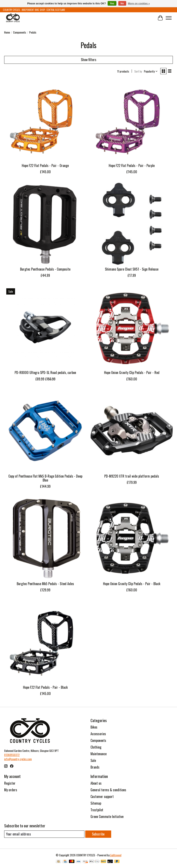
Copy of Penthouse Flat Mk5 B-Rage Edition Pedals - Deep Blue (45, 478)
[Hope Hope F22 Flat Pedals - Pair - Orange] (45, 120)
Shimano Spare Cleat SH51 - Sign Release (132, 269)
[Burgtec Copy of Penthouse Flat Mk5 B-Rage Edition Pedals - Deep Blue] (45, 431)
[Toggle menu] (169, 18)
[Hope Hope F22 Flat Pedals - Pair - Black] (45, 642)
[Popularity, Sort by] (151, 71)
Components (20, 32)
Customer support (102, 797)
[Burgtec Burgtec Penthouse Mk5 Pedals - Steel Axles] (45, 538)
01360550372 (12, 755)
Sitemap (96, 803)
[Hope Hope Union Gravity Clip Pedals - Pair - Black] (132, 538)
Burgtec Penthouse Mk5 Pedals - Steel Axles (45, 584)
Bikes (94, 727)
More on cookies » (139, 4)
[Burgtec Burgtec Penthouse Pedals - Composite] (45, 224)
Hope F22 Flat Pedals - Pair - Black (45, 687)
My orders (11, 790)
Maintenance (99, 754)
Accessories (98, 734)
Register (10, 783)
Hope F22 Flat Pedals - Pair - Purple (132, 166)
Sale (93, 760)
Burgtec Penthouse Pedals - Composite (45, 269)
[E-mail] (44, 834)
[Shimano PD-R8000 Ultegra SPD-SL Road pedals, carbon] (45, 327)
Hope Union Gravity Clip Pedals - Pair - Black (132, 584)
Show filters (89, 60)
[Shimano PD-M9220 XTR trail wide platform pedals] (132, 431)
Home (7, 32)
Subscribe (98, 834)
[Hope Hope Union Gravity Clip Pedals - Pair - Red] (132, 327)
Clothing (96, 747)
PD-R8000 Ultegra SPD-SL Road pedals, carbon (45, 373)
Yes (112, 4)
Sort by (138, 71)
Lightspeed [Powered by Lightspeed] (116, 855)
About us (96, 783)
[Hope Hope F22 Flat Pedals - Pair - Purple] (132, 120)
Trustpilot (97, 810)
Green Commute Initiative (107, 817)
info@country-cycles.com (18, 759)
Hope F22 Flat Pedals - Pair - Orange (45, 166)
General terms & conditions (108, 790)
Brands (95, 767)
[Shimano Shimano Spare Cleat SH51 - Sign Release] (132, 224)
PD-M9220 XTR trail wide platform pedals (132, 476)
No (122, 4)
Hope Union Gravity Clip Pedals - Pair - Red (132, 373)
